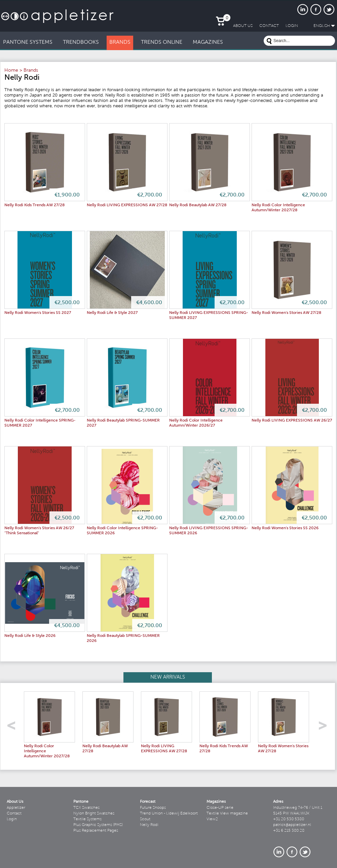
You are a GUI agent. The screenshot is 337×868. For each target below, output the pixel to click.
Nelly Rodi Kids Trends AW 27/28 (34, 205)
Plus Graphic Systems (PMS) (98, 825)
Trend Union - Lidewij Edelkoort (169, 813)
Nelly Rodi (149, 825)
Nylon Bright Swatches (94, 813)
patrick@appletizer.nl (292, 825)
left (14, 728)
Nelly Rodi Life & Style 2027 (112, 313)
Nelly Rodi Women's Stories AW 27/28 (286, 313)
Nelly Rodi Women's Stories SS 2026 (285, 528)
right (325, 728)
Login (12, 819)
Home (11, 71)
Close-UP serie (220, 808)
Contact (14, 813)
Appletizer (16, 808)
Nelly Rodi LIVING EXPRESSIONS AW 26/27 (292, 421)
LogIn (292, 26)
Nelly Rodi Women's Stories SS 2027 (38, 313)
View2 (212, 819)
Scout (145, 819)
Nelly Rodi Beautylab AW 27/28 (198, 205)
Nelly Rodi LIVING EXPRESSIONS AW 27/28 (127, 205)
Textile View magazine (227, 813)
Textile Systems (87, 819)
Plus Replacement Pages (96, 831)
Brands (31, 71)
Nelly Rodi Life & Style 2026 (30, 636)
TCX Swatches (86, 808)
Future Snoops (153, 808)
